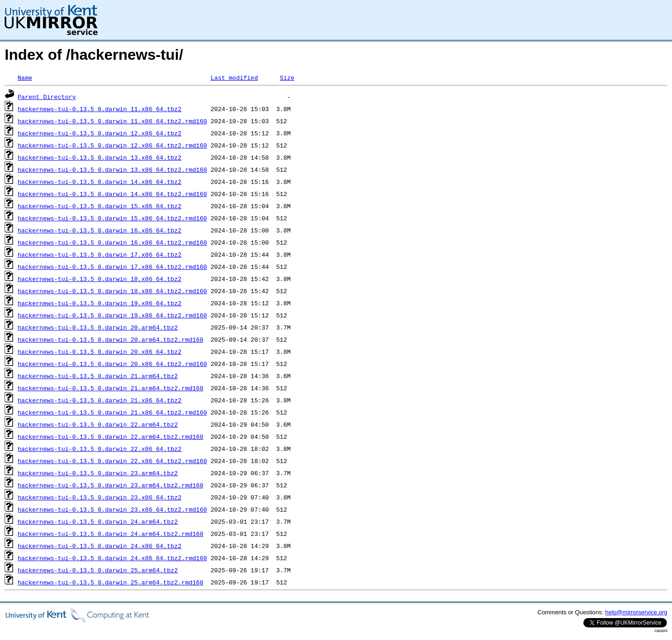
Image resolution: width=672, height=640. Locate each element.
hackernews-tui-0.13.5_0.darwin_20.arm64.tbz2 (98, 327)
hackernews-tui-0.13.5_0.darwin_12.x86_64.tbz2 (100, 133)
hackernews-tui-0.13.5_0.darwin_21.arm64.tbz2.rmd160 (111, 388)
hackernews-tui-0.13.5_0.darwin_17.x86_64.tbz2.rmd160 (112, 267)
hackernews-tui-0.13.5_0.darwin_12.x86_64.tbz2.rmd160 (112, 145)
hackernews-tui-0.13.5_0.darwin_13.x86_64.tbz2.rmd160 (112, 169)
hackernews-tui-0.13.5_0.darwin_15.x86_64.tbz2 (100, 206)
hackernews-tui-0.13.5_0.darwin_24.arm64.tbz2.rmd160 (111, 534)
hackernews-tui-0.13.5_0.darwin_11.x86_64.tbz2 (100, 109)
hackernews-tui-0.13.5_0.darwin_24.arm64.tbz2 (98, 521)
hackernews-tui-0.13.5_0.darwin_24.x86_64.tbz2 (100, 546)
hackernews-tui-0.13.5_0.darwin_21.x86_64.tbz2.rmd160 (112, 412)
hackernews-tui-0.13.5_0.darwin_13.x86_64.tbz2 (100, 157)
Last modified (234, 77)
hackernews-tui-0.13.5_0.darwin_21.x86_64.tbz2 (100, 400)
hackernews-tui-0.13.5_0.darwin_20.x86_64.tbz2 (100, 352)
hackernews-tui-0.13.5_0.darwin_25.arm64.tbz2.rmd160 (111, 582)
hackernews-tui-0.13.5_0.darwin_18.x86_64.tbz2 (100, 279)
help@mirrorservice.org (636, 612)
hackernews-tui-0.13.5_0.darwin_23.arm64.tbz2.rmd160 (111, 485)
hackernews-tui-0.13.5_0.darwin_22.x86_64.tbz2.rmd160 (112, 461)
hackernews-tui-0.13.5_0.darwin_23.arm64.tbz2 (98, 473)
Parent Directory (47, 97)
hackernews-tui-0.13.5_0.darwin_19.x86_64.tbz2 (100, 303)
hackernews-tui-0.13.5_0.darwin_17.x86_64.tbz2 (100, 254)
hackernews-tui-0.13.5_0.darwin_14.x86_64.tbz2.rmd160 (112, 194)
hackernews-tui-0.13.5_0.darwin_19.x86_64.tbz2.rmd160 (112, 315)
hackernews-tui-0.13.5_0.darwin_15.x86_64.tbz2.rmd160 (112, 218)
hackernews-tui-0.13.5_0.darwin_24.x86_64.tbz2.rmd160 (112, 558)
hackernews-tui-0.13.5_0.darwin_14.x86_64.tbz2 (100, 182)
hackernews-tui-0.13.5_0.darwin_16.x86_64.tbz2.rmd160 (112, 242)
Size (287, 77)
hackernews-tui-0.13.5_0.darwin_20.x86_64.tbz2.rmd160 (112, 364)
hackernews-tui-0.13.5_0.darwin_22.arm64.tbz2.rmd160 (111, 436)
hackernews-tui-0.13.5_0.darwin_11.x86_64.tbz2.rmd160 (112, 121)
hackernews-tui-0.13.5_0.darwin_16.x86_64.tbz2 (100, 230)
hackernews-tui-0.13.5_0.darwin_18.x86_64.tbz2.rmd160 (112, 291)
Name (25, 77)
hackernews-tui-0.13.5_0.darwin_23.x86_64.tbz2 (100, 497)
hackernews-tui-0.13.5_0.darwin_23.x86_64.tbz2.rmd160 (112, 509)
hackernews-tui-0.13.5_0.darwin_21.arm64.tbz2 (98, 376)
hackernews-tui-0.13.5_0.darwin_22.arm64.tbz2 (98, 424)
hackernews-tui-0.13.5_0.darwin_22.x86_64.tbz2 (100, 449)
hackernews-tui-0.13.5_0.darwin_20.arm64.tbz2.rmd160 (111, 339)
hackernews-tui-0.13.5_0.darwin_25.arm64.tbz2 (98, 570)
